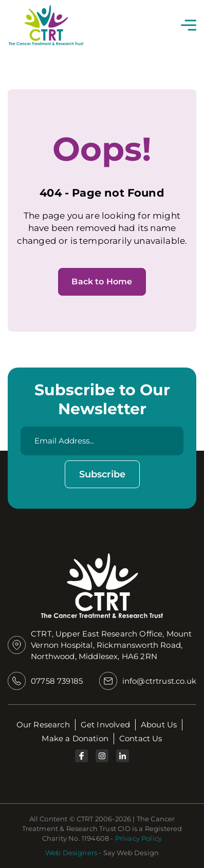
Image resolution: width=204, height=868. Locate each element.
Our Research (43, 725)
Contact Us (141, 738)
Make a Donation (75, 738)
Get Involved (105, 725)
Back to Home (102, 282)
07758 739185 (57, 681)
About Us (159, 725)
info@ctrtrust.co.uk (159, 681)
